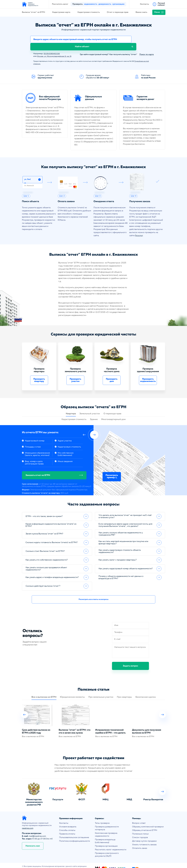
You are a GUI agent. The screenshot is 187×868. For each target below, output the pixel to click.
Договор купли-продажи (144, 835)
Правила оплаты (67, 827)
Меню (157, 12)
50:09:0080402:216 (53, 47)
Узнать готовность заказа (144, 838)
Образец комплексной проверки (148, 820)
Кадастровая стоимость (89, 12)
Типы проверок (102, 817)
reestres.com (28, 822)
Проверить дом (112, 374)
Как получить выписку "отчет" (123, 48)
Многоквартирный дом (113, 413)
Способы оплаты (67, 824)
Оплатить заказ (140, 842)
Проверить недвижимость (148, 374)
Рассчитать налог (60, 4)
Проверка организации (106, 840)
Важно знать (141, 12)
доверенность (105, 4)
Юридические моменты (72, 691)
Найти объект (144, 40)
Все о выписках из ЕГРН (44, 691)
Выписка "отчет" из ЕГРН (33, 12)
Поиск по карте (147, 48)
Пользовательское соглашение (74, 831)
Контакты (144, 4)
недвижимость (91, 4)
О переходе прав (112, 407)
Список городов (140, 831)
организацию (118, 4)
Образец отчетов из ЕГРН (145, 824)
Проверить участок (75, 374)
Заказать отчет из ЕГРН (38, 469)
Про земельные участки (101, 691)
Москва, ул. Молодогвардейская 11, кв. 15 (56, 50)
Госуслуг (139, 229)
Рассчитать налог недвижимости (111, 843)
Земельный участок (90, 407)
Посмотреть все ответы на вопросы (94, 593)
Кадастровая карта (61, 12)
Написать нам (33, 840)
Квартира (71, 407)
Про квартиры (124, 691)
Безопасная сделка (146, 691)
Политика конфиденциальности (75, 835)
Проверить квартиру (39, 374)
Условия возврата (68, 820)
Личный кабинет (161, 4)
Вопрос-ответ (139, 817)
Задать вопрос (130, 659)
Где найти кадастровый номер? (93, 48)
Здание (94, 413)
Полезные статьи (140, 827)
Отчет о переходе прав (118, 12)
